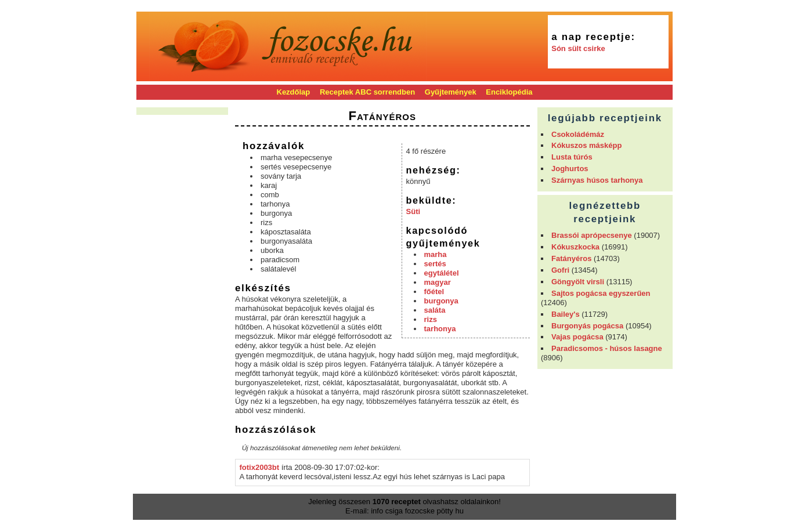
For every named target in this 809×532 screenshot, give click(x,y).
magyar (438, 282)
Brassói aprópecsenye (592, 235)
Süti (413, 211)
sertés (435, 264)
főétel (434, 292)
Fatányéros (571, 258)
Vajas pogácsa (577, 337)
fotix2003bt (259, 467)
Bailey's (566, 314)
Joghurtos (570, 169)
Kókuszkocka (575, 247)
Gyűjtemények (451, 92)
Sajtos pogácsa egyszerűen (601, 293)
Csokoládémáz (578, 134)
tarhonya (440, 329)
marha (436, 254)
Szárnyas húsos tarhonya (597, 180)
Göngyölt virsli (578, 282)
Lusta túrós (572, 157)
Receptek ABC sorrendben (367, 92)
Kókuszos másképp (586, 145)
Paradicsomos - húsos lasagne (607, 348)
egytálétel (442, 273)
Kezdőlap (294, 92)
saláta (435, 310)
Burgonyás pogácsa (587, 326)
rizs (431, 319)
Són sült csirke (578, 48)
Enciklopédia (509, 92)
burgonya (441, 301)
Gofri (560, 270)
